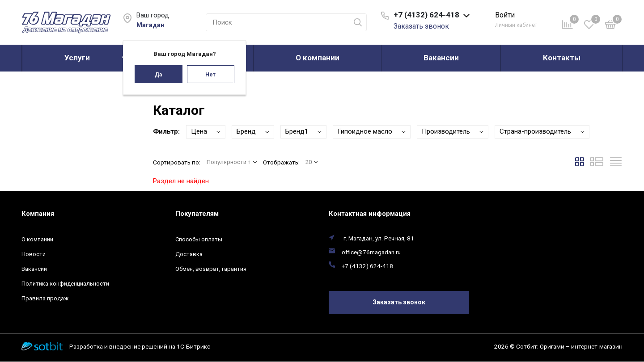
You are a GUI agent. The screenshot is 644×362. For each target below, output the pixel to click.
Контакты (562, 58)
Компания (38, 214)
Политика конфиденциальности (65, 284)
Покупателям (197, 214)
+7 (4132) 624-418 (367, 266)
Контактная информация (370, 214)
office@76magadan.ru (371, 252)
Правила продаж (45, 298)
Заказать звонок (421, 26)
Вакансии (441, 58)
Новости (34, 254)
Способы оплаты (199, 239)
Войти (505, 15)
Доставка (189, 254)
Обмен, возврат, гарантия (211, 269)
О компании (318, 58)
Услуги (77, 58)
